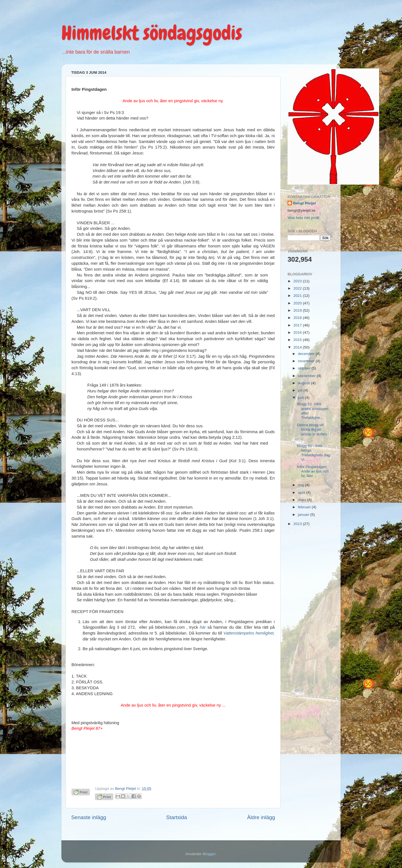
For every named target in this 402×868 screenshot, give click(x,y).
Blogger (209, 854)
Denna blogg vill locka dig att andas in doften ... (312, 432)
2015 (298, 340)
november (307, 361)
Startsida (177, 817)
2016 (298, 332)
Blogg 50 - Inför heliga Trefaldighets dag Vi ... (314, 453)
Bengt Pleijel (304, 203)
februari (305, 507)
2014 (298, 347)
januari (304, 515)
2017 (298, 325)
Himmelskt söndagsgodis (152, 33)
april (302, 493)
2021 (298, 296)
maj (301, 485)
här (203, 627)
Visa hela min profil (303, 218)
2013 (298, 524)
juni (301, 398)
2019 (298, 310)
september (307, 376)
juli (301, 390)
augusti (304, 383)
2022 (298, 288)
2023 (298, 281)
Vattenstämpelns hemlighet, (249, 633)
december (307, 354)
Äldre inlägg (261, 817)
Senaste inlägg (89, 817)
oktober (305, 368)
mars (303, 500)
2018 (298, 318)
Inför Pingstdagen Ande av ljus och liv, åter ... (313, 471)
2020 (298, 303)
